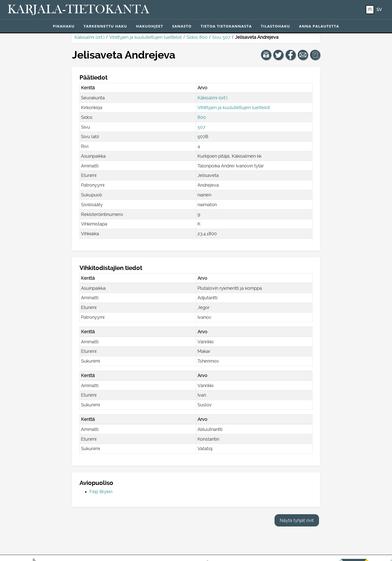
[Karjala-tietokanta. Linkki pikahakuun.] (78, 10)
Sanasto (182, 26)
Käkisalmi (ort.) (89, 37)
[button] (266, 55)
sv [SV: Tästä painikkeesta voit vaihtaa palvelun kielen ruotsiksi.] (379, 10)
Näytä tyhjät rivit (297, 520)
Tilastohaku (275, 26)
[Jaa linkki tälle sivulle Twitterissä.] (278, 55)
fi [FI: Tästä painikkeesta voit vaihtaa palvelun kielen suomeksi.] (370, 10)
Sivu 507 (221, 37)
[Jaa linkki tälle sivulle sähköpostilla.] (303, 55)
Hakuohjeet (149, 26)
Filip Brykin (101, 492)
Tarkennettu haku (105, 26)
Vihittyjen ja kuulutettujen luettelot (145, 37)
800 (202, 117)
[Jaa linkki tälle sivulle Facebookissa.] (290, 55)
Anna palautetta (319, 26)
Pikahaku (64, 26)
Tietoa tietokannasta (226, 26)
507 (201, 127)
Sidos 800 (197, 37)
